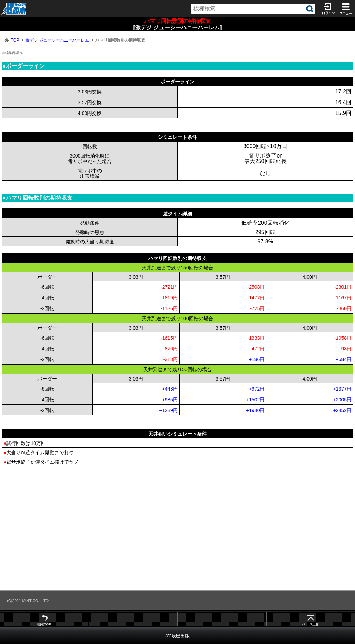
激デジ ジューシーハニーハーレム (57, 40)
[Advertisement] (177, 528)
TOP (15, 40)
